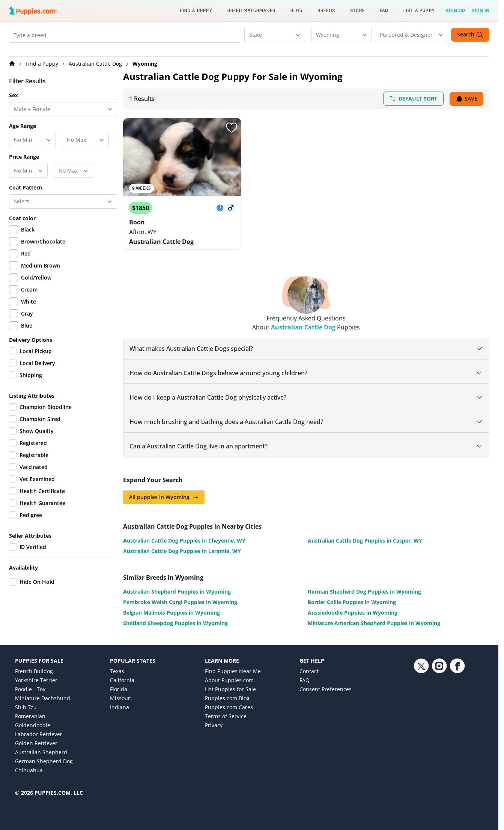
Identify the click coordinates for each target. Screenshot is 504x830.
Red (26, 260)
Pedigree (26, 522)
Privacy (214, 722)
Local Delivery (32, 370)
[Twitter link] (421, 717)
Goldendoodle (33, 722)
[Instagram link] (439, 717)
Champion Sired (35, 426)
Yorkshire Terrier (36, 677)
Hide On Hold (32, 588)
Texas (117, 668)
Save (466, 105)
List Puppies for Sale (230, 686)
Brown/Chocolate (43, 248)
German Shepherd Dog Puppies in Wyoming (364, 589)
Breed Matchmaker (251, 10)
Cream (29, 296)
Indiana (120, 704)
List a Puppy (419, 10)
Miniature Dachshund (43, 695)
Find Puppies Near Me (233, 668)
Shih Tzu (26, 704)
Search (470, 35)
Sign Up (455, 11)
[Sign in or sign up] (232, 134)
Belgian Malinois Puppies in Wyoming (172, 610)
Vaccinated (28, 474)
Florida (119, 686)
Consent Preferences (326, 686)
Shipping (26, 382)
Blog (296, 10)
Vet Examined (32, 486)
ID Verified (28, 553)
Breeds (326, 10)
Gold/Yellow (36, 284)
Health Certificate (37, 498)
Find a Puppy (196, 10)
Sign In (480, 11)
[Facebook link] (457, 717)
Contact (309, 668)
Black (28, 236)
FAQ (384, 10)
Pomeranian (30, 713)
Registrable (29, 462)
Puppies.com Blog (227, 695)
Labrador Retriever (39, 732)
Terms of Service (226, 713)
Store (357, 10)
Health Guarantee (37, 510)
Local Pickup (30, 358)
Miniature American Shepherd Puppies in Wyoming (374, 620)
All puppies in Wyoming (164, 494)
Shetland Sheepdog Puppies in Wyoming (175, 620)
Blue (27, 332)
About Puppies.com (229, 677)
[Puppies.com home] (33, 11)
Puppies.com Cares (229, 704)
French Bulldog (34, 668)
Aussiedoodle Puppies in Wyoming (353, 610)
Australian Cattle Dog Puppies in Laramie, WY (182, 548)
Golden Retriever (36, 741)
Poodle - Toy (30, 686)
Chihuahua (29, 768)
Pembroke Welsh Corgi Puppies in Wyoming (180, 599)
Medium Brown (41, 272)
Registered (28, 450)
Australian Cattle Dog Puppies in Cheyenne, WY (184, 538)
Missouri (121, 695)
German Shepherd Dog (44, 759)
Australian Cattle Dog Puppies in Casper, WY (365, 538)
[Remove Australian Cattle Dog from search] (45, 51)
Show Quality (31, 438)
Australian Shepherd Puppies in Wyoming (177, 589)
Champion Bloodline (40, 413)
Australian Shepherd (41, 750)
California (122, 677)
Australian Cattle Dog (96, 70)
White (29, 308)
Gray (27, 320)
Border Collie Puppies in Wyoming (352, 599)
